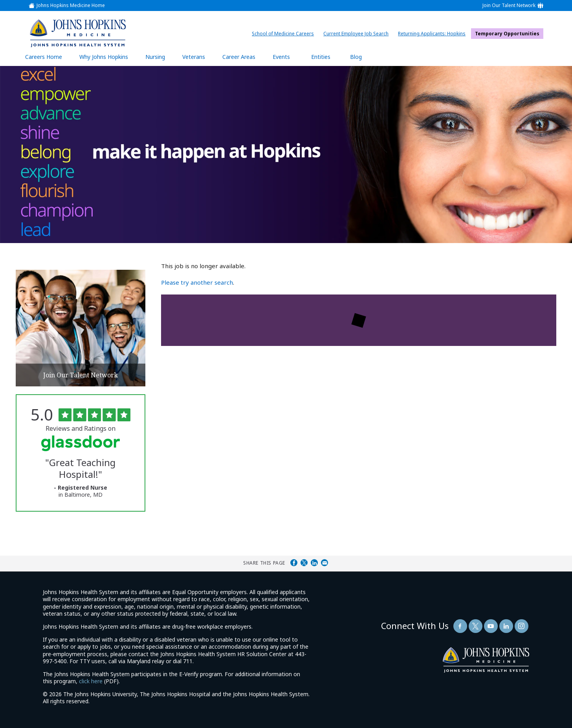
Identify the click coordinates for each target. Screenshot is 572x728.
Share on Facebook (294, 563)
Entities (327, 57)
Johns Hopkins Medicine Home (71, 5)
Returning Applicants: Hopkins (434, 34)
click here (91, 681)
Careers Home (44, 57)
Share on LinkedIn (314, 563)
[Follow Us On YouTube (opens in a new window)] (491, 626)
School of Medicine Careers (285, 34)
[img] (78, 33)
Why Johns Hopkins (104, 57)
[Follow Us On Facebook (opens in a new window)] (460, 626)
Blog (356, 57)
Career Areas (239, 57)
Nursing (159, 57)
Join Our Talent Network (509, 5)
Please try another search (197, 282)
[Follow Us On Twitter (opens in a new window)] (476, 626)
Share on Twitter (304, 563)
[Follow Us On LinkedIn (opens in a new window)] (506, 626)
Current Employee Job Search (358, 34)
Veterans (194, 57)
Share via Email (324, 563)
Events (281, 57)
